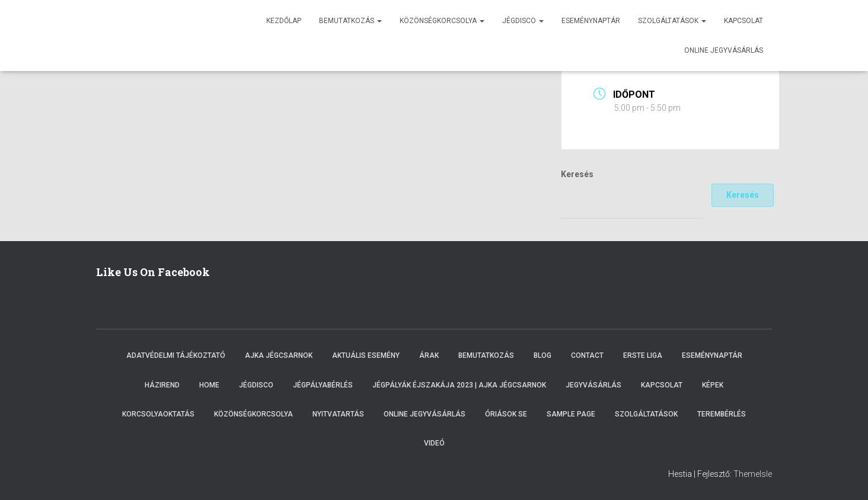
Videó (434, 443)
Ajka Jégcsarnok (279, 355)
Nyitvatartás (338, 414)
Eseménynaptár (591, 21)
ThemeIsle (753, 474)
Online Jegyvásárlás (425, 414)
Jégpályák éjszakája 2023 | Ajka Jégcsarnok (459, 385)
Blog (542, 355)
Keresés (577, 174)
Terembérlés (722, 414)
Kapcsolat (743, 21)
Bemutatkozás (350, 21)
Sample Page (571, 414)
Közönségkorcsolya (442, 21)
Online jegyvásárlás (724, 50)
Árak (429, 355)
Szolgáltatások (672, 21)
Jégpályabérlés (323, 385)
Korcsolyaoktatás (158, 414)
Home (209, 385)
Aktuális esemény (366, 355)
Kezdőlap (284, 21)
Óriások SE (506, 414)
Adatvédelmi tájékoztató (176, 355)
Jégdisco (523, 21)
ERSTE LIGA (643, 355)
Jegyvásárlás (593, 385)
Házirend (162, 385)
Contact (587, 355)
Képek (713, 385)
